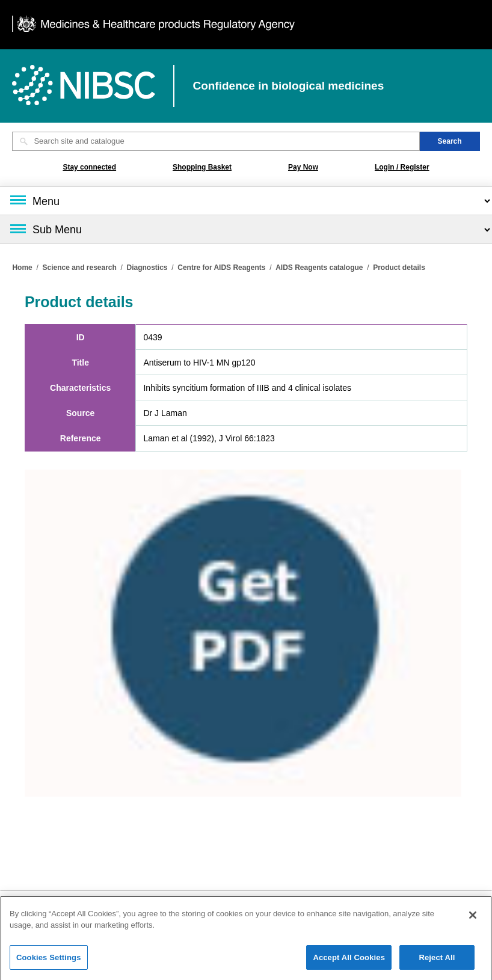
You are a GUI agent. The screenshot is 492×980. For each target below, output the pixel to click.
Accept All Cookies (349, 961)
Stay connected (89, 167)
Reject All (437, 961)
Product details (399, 268)
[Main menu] (246, 201)
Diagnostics (147, 268)
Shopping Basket (202, 167)
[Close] (473, 919)
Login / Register (402, 167)
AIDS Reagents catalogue (319, 268)
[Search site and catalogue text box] (216, 141)
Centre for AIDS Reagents (221, 268)
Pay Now (303, 167)
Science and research (79, 268)
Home (22, 268)
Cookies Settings (49, 961)
